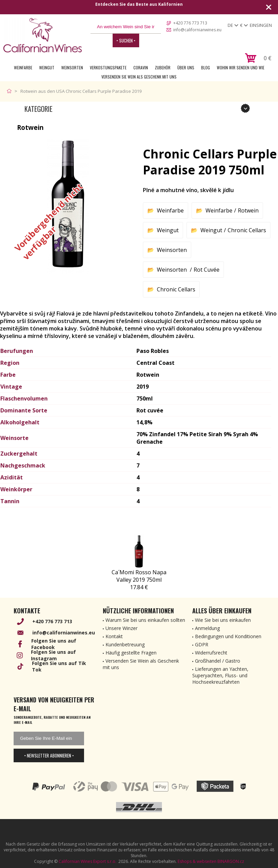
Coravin (141, 67)
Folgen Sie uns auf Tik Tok (59, 666)
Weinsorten (72, 67)
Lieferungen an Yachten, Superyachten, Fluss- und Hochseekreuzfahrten (220, 675)
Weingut (47, 67)
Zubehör (163, 67)
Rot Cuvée (207, 270)
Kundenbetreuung (125, 644)
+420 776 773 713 (190, 23)
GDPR (202, 644)
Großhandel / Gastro (218, 661)
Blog (206, 67)
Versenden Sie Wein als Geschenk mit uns (139, 77)
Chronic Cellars (247, 230)
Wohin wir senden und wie (241, 67)
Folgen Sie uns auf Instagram (53, 655)
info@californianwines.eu (197, 30)
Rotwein (248, 210)
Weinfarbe (23, 67)
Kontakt (114, 636)
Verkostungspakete (108, 67)
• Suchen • (126, 40)
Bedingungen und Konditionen (228, 636)
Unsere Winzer (121, 628)
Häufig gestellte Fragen (131, 653)
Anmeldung (207, 628)
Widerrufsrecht (211, 653)
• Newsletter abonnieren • (49, 755)
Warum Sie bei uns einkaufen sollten (145, 620)
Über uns (186, 67)
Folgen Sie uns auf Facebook (54, 644)
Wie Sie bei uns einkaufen (223, 620)
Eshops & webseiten (197, 861)
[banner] (43, 35)
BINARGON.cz (231, 861)
